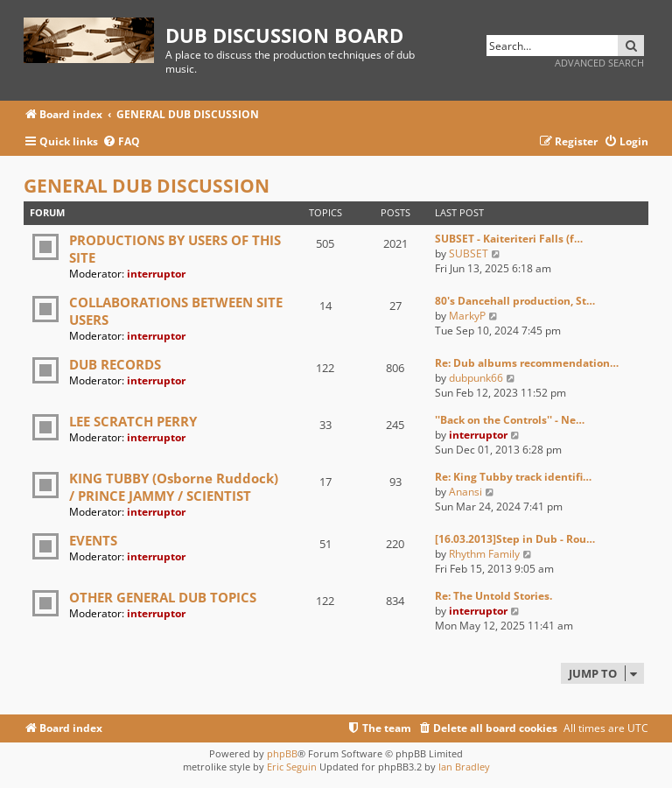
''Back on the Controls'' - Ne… (510, 420)
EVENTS (93, 540)
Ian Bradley (464, 767)
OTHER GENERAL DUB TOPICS (163, 597)
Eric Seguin (292, 767)
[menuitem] (121, 142)
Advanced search (599, 63)
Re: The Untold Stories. (493, 596)
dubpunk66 (476, 378)
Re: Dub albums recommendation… (527, 363)
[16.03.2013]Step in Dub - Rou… (515, 539)
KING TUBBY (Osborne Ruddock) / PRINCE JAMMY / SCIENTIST (174, 487)
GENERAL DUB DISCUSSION (147, 186)
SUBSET (469, 253)
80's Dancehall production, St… (515, 301)
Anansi (465, 492)
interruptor (156, 274)
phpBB (282, 753)
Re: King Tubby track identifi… (513, 477)
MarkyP (467, 316)
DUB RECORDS (115, 364)
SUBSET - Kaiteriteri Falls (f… (509, 239)
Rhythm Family (484, 554)
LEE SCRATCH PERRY (133, 421)
